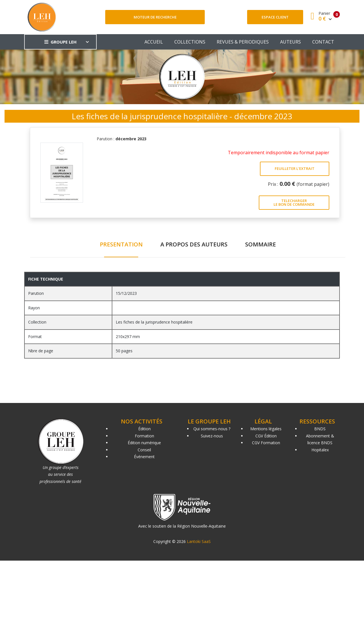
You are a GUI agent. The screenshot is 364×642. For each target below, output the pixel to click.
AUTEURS (290, 42)
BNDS (320, 429)
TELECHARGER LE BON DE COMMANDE (294, 202)
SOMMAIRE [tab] (260, 244)
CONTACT (323, 42)
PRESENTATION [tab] (121, 244)
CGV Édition (266, 436)
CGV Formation (266, 443)
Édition (144, 429)
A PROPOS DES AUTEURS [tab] (194, 244)
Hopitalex (320, 450)
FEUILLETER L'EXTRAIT (295, 168)
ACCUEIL (154, 42)
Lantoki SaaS (199, 541)
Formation (144, 436)
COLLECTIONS (190, 42)
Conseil (144, 450)
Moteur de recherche (155, 17)
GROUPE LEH (60, 42)
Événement (144, 457)
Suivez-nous (212, 436)
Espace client (275, 17)
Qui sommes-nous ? (212, 429)
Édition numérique (144, 443)
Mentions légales (266, 429)
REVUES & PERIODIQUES (243, 42)
